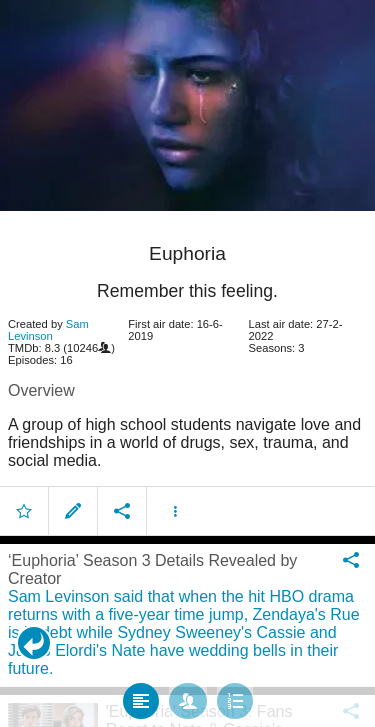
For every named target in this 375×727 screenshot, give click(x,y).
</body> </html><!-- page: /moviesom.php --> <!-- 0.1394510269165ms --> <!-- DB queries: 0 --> (187, 363)
